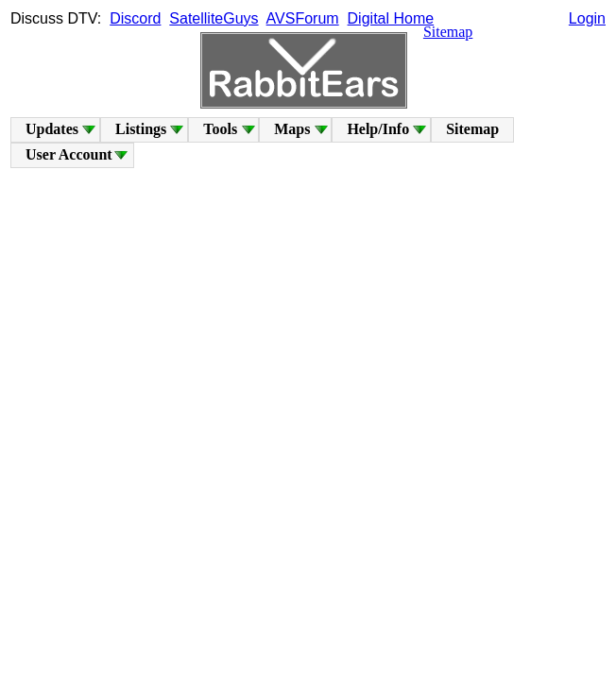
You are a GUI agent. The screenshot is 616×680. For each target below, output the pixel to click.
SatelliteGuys (214, 18)
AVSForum (303, 18)
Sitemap (448, 32)
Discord (135, 18)
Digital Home (391, 18)
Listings (141, 129)
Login (587, 18)
